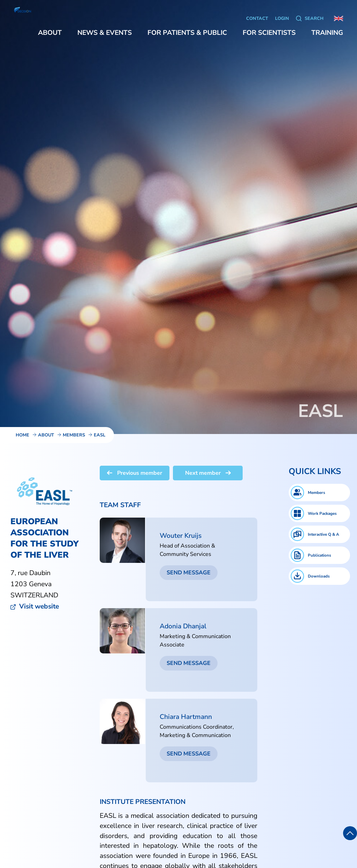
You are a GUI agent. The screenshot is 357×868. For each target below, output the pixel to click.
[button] (50, 33)
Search (314, 18)
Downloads (319, 576)
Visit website (39, 606)
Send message (189, 573)
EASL (100, 435)
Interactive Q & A (324, 534)
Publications (320, 555)
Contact (257, 18)
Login (282, 18)
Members (317, 493)
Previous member (135, 473)
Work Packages (322, 513)
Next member (208, 473)
